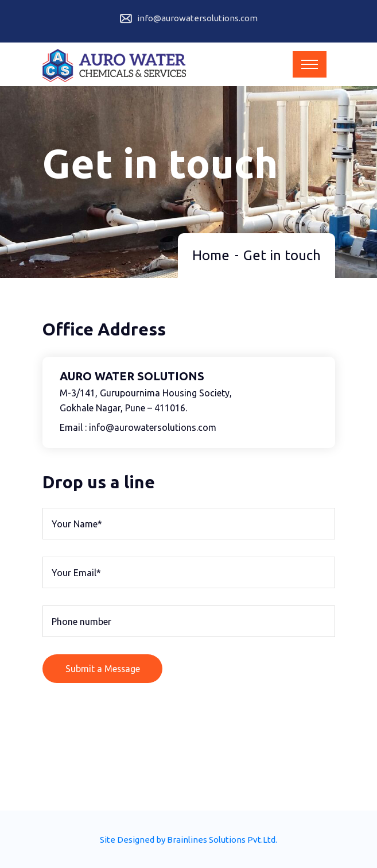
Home (211, 254)
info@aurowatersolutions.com (197, 18)
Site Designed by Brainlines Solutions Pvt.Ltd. (188, 838)
